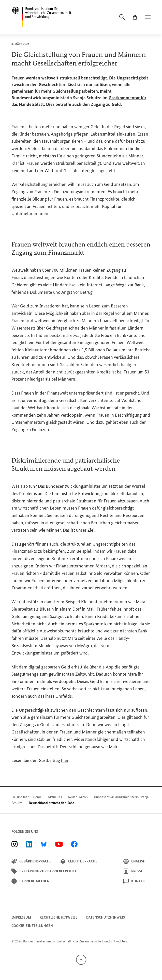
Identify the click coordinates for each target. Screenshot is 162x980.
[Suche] (122, 17)
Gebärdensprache (32, 861)
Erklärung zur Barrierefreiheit (45, 871)
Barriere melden (31, 881)
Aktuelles (55, 797)
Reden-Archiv (78, 797)
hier (65, 760)
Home (37, 797)
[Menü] (148, 17)
